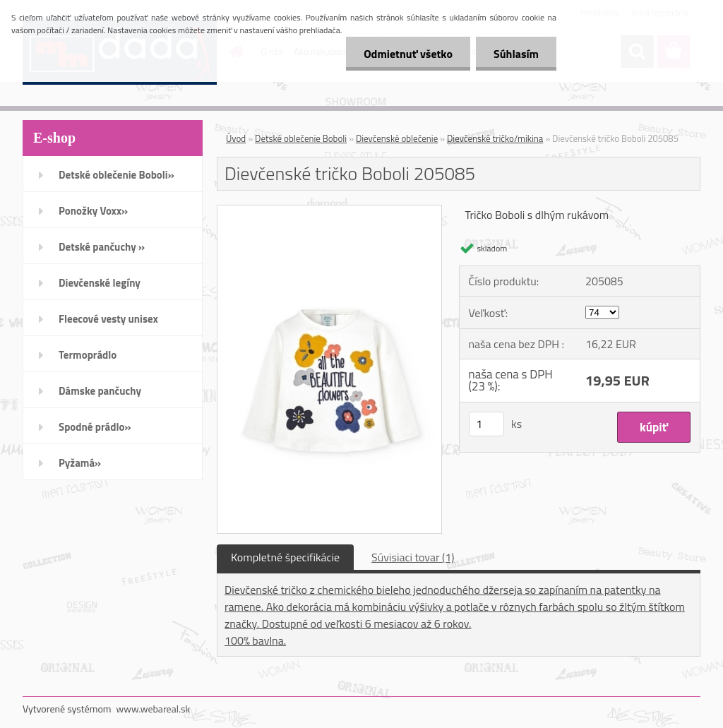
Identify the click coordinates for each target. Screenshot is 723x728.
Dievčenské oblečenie (397, 138)
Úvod (236, 138)
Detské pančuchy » (102, 247)
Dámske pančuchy (100, 391)
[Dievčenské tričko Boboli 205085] (329, 211)
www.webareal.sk (154, 709)
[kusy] (486, 424)
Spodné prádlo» (95, 427)
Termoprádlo (88, 355)
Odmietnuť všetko (408, 54)
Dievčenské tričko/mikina (495, 138)
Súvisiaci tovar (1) (413, 557)
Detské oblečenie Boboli (301, 138)
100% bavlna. (255, 640)
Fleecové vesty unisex (108, 319)
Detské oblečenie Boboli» (116, 175)
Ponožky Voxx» (93, 211)
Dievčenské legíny (100, 283)
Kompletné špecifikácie (285, 557)
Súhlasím (516, 54)
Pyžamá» (80, 463)
